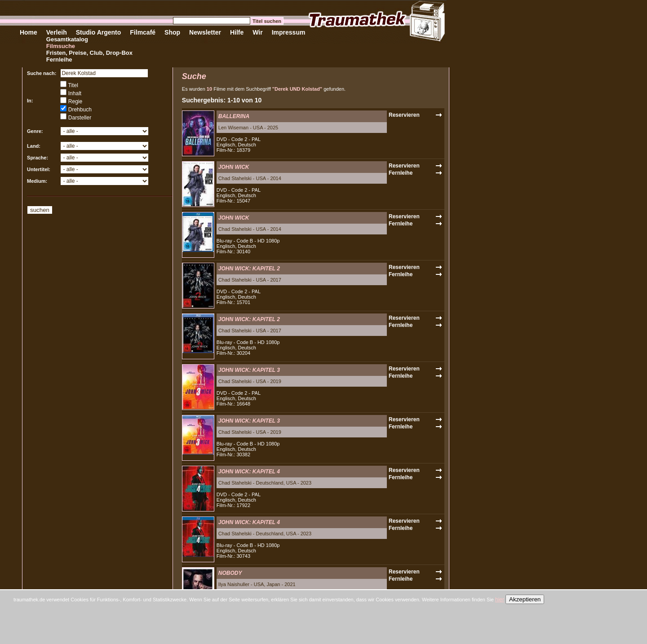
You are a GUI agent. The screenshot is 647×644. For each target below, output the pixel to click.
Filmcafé (143, 32)
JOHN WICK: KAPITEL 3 (249, 370)
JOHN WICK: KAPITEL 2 (249, 269)
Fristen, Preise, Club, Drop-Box (89, 53)
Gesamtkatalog (67, 39)
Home (29, 32)
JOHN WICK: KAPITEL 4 (249, 472)
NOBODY (230, 573)
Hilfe (237, 32)
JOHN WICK (234, 167)
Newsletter (205, 32)
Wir (257, 32)
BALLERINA (234, 116)
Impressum (289, 32)
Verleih (57, 32)
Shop (172, 32)
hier (500, 600)
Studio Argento (99, 32)
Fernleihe (59, 60)
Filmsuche (61, 46)
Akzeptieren (525, 599)
